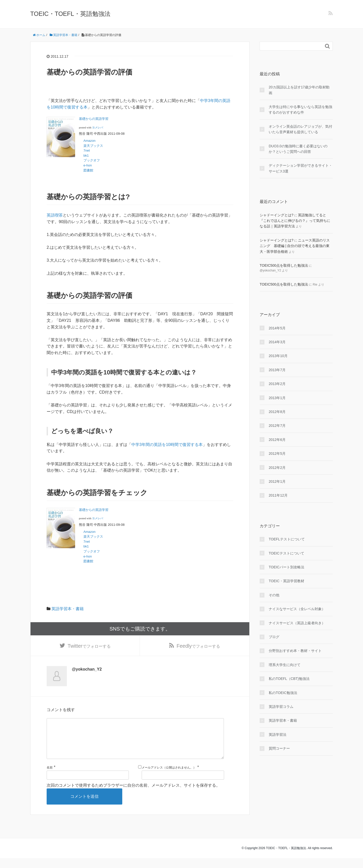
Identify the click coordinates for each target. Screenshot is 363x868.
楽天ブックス (93, 146)
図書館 (88, 170)
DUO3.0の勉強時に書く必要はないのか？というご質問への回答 (298, 149)
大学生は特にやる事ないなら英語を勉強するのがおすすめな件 (300, 110)
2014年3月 (277, 342)
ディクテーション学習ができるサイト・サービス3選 (300, 168)
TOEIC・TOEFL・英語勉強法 (70, 14)
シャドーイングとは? (277, 215)
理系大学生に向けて (285, 665)
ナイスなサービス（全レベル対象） (297, 609)
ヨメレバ (98, 128)
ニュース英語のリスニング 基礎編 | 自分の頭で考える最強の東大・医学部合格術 (295, 246)
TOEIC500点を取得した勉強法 (284, 265)
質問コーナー (279, 748)
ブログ (274, 637)
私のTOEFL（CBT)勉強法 (289, 679)
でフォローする (89, 647)
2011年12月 (278, 495)
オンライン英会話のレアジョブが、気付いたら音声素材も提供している (300, 129)
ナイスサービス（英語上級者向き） (297, 623)
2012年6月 (277, 440)
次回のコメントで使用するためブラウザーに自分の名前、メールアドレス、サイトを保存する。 (133, 795)
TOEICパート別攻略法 (286, 567)
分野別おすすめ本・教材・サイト (295, 651)
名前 (50, 777)
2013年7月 (277, 370)
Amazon (89, 141)
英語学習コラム (281, 707)
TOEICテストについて (286, 553)
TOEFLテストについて (287, 539)
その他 (274, 595)
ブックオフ (92, 160)
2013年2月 (277, 384)
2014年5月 (277, 328)
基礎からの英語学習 (94, 119)
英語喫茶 (55, 215)
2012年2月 (277, 468)
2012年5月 (277, 454)
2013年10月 (278, 356)
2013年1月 (277, 398)
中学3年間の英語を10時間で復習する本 (167, 445)
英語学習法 (278, 735)
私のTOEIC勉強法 (283, 693)
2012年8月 (277, 412)
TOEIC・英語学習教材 (286, 581)
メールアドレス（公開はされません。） (169, 777)
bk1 (86, 155)
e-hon (88, 165)
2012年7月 (277, 426)
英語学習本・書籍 (68, 609)
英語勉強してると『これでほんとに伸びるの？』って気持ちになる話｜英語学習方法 (295, 221)
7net (87, 150)
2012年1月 (277, 481)
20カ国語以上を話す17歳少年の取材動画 (299, 90)
